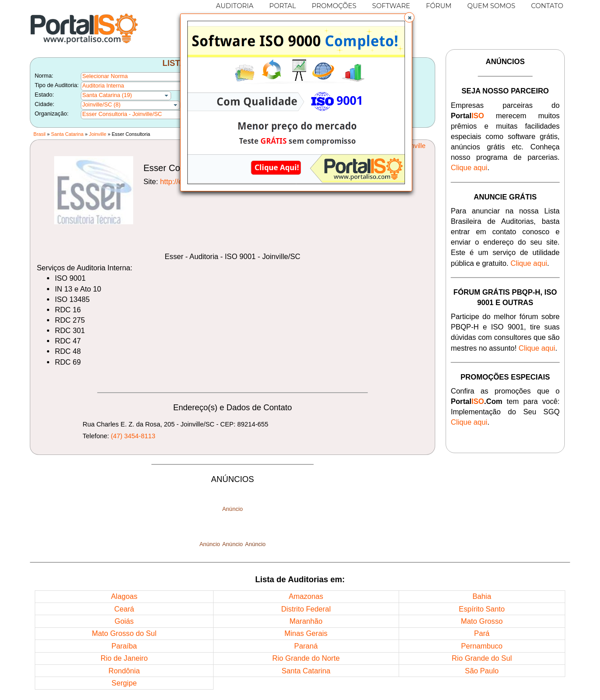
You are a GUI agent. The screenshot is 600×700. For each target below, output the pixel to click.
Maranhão (306, 621)
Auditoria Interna (103, 86)
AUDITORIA (235, 6)
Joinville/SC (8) (101, 105)
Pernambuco (482, 646)
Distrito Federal (306, 609)
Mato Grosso (482, 621)
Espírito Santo (482, 609)
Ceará (124, 609)
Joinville (98, 134)
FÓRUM (439, 6)
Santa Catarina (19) (107, 95)
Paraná (306, 646)
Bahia (481, 596)
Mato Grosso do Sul (124, 633)
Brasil (40, 134)
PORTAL (282, 6)
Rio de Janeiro (124, 658)
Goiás (124, 621)
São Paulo (482, 671)
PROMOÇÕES (334, 6)
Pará (482, 633)
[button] (409, 18)
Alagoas (124, 596)
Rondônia (124, 671)
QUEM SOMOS (491, 6)
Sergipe (124, 683)
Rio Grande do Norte (306, 658)
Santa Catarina (67, 134)
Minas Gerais (306, 633)
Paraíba (124, 646)
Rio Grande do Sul (482, 658)
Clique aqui (469, 167)
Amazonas (306, 596)
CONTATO (547, 6)
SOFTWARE (391, 6)
